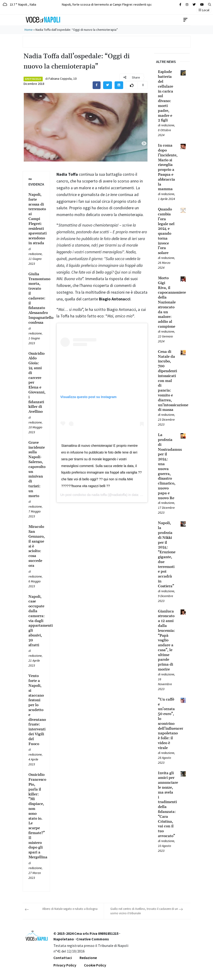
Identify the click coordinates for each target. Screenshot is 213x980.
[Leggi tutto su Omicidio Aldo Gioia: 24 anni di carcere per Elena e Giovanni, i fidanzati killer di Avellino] (36, 383)
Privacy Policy (65, 965)
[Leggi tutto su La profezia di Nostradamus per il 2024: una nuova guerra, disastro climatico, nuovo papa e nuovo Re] (166, 466)
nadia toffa (99, 495)
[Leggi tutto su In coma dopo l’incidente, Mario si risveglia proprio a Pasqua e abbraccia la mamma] (166, 167)
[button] (210, 5)
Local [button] (204, 10)
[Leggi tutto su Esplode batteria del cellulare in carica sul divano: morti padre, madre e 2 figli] (166, 96)
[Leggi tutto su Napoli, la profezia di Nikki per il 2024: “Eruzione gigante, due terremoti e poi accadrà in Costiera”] (166, 555)
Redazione (88, 958)
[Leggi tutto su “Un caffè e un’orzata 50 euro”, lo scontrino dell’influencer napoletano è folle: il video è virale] (166, 724)
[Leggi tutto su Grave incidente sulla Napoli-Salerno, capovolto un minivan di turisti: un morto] (36, 469)
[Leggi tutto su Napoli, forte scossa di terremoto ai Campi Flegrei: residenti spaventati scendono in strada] (36, 219)
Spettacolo (33, 79)
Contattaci (63, 958)
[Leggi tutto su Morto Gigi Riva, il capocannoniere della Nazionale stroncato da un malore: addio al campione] (166, 302)
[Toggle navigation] (185, 20)
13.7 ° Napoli (19, 4)
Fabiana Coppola (60, 79)
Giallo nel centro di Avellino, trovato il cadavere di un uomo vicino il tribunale (144, 911)
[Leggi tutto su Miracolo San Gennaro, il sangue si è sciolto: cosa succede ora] (36, 546)
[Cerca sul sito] (180, 5)
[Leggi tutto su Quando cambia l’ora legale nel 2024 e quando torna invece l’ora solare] (166, 231)
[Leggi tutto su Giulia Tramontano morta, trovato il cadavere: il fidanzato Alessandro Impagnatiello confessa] (36, 298)
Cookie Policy (95, 965)
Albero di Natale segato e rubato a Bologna (70, 909)
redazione (35, 254)
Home (29, 30)
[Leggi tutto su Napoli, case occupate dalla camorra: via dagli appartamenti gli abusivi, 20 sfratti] (36, 621)
